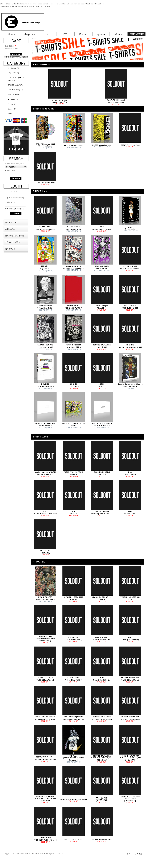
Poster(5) (12, 104)
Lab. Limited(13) (15, 90)
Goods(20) (13, 109)
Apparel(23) (13, 99)
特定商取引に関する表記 (15, 236)
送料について (10, 249)
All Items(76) (14, 68)
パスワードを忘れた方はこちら (15, 209)
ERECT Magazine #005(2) (16, 79)
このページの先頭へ (136, 854)
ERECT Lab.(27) (15, 85)
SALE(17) (12, 114)
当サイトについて (12, 222)
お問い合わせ (10, 229)
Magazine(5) (13, 73)
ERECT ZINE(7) (15, 94)
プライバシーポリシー (14, 242)
